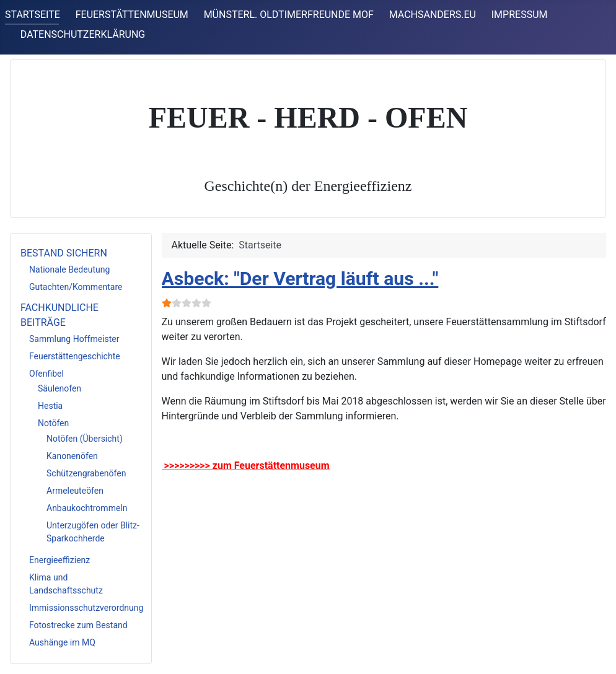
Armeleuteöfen (75, 491)
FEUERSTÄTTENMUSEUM (132, 15)
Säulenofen (59, 388)
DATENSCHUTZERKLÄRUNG (83, 34)
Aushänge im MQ (62, 642)
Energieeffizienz (59, 560)
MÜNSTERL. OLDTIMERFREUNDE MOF (289, 15)
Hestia (50, 406)
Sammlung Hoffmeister (74, 339)
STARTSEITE (33, 15)
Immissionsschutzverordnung (86, 608)
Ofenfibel (46, 374)
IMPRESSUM (520, 15)
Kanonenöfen (72, 456)
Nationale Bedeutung (69, 269)
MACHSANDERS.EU (433, 15)
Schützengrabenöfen (86, 473)
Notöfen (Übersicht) (85, 439)
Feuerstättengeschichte (75, 356)
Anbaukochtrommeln (87, 508)
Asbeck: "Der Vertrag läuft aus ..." (300, 278)
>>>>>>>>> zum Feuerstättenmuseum (246, 466)
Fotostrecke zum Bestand (78, 625)
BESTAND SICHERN (64, 253)
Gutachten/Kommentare (76, 287)
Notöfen (53, 423)
